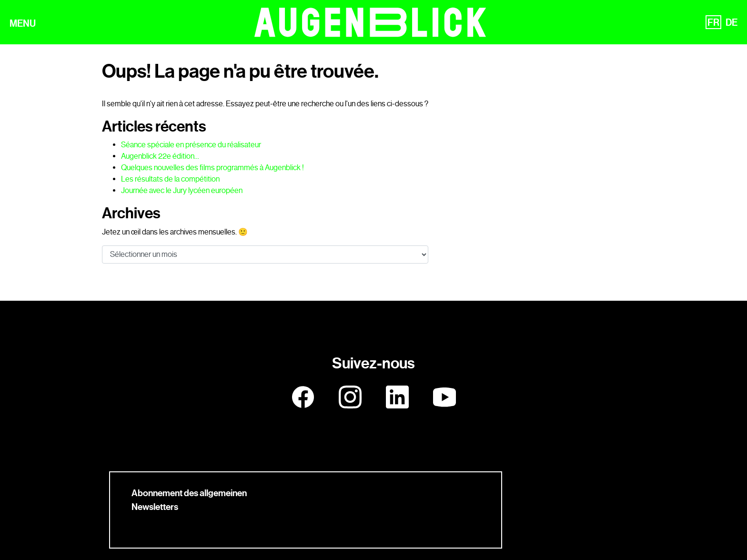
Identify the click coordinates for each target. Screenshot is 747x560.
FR (713, 22)
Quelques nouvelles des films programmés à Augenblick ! (212, 168)
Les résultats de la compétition (170, 179)
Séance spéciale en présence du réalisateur (191, 145)
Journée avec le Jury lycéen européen (182, 190)
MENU (23, 23)
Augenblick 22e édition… (160, 156)
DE (732, 22)
